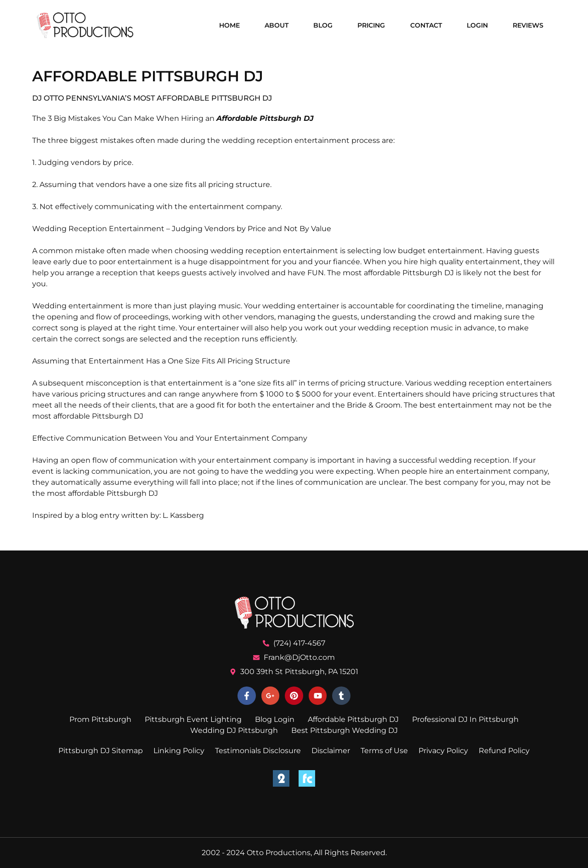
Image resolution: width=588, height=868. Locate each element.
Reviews (528, 25)
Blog (323, 25)
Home (229, 25)
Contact (426, 25)
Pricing (371, 25)
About (277, 25)
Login (477, 25)
